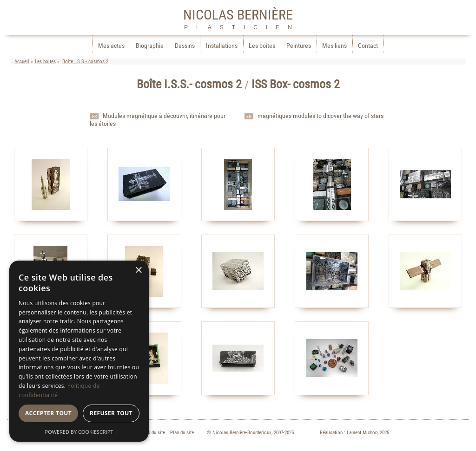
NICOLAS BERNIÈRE (238, 15)
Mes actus (111, 46)
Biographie (150, 46)
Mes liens (334, 46)
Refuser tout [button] (111, 413)
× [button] (138, 271)
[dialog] (79, 351)
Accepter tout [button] (48, 413)
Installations (222, 46)
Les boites (262, 46)
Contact (368, 46)
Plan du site (182, 433)
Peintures (299, 46)
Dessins (185, 46)
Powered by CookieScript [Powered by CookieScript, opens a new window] (79, 432)
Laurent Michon (362, 433)
